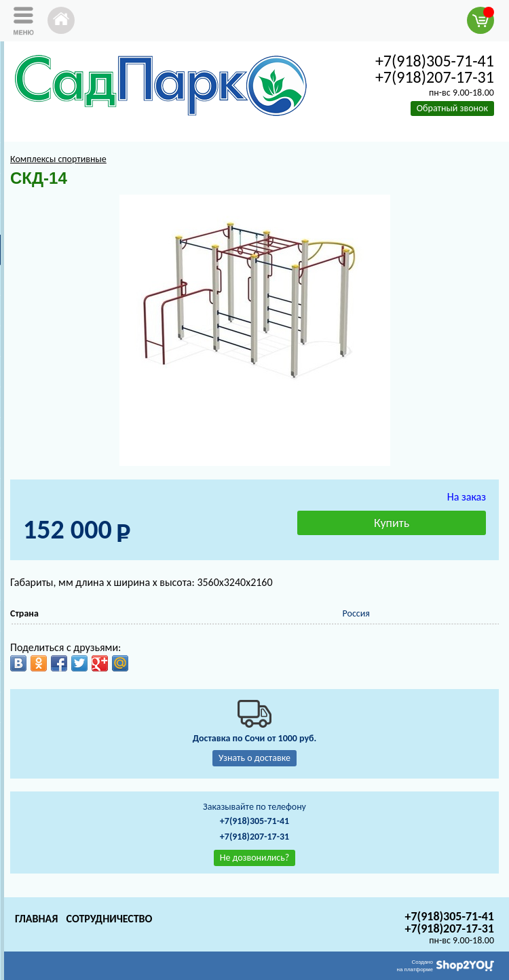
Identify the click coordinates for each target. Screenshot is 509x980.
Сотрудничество (109, 919)
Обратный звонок (452, 108)
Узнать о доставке (254, 758)
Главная (36, 919)
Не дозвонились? (255, 858)
